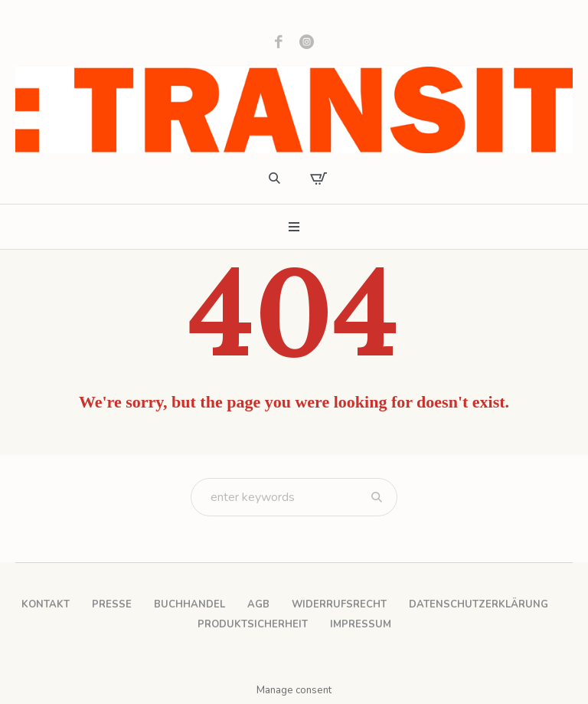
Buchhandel (189, 604)
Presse (112, 604)
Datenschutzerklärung (479, 604)
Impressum (361, 624)
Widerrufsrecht (339, 604)
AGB (258, 604)
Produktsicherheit (253, 624)
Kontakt (46, 604)
